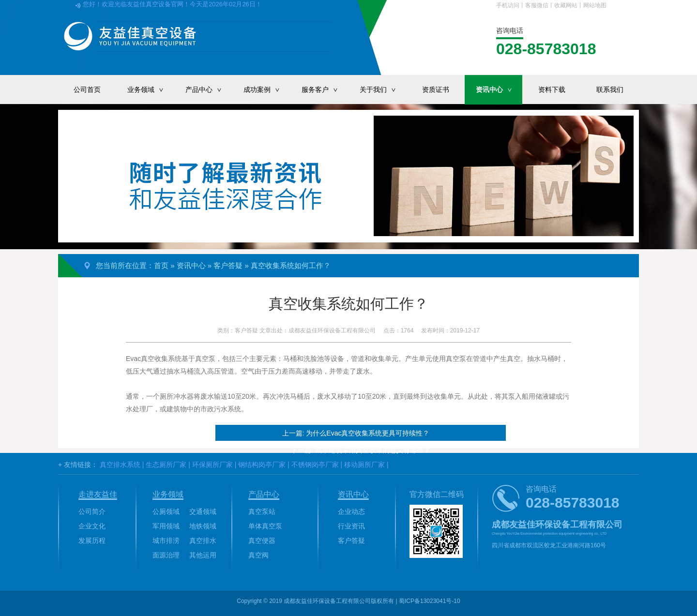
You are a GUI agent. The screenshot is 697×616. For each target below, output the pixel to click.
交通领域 (203, 511)
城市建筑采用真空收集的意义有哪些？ (373, 450)
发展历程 (92, 541)
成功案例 (267, 90)
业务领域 (151, 90)
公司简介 (92, 511)
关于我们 (383, 90)
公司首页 (87, 90)
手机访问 (508, 5)
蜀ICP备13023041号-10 (430, 601)
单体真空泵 (265, 526)
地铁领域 (203, 526)
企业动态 (351, 511)
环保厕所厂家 (212, 465)
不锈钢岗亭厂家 (315, 465)
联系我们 (610, 90)
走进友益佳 (98, 494)
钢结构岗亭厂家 (262, 465)
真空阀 (258, 555)
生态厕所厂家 (166, 465)
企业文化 (92, 526)
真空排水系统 (120, 465)
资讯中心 (499, 90)
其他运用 (203, 555)
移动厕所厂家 (364, 465)
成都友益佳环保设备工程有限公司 (332, 331)
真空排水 (203, 541)
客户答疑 (228, 265)
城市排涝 (166, 541)
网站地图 (595, 5)
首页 (161, 265)
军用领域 (166, 526)
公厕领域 (166, 511)
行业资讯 (351, 526)
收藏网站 (566, 5)
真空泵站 (262, 511)
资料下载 (552, 90)
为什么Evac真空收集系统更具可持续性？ (368, 433)
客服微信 (537, 5)
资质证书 (436, 90)
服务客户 (325, 90)
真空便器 (262, 541)
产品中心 (209, 90)
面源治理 (166, 555)
